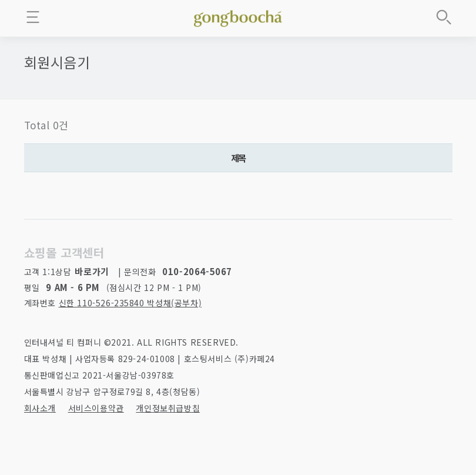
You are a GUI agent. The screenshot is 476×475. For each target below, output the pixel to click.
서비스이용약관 (96, 408)
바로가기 (92, 271)
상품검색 (444, 17)
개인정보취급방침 (168, 408)
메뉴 (33, 17)
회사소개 (40, 408)
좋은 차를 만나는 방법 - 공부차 (238, 16)
